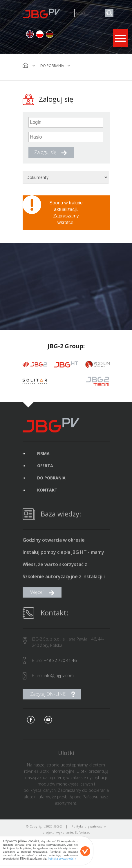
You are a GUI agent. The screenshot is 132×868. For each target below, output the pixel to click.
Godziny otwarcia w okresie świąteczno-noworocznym (54, 542)
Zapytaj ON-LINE (48, 695)
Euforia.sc (82, 834)
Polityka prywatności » (89, 828)
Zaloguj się (45, 152)
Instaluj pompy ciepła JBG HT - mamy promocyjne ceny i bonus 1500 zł (63, 554)
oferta (45, 467)
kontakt (47, 491)
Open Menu (120, 38)
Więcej (37, 593)
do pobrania (51, 479)
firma (43, 455)
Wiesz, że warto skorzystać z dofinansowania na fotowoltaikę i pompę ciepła (60, 566)
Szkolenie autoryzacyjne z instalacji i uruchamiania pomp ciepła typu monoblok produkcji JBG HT (64, 578)
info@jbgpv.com (59, 677)
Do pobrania (52, 66)
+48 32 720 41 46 (60, 662)
